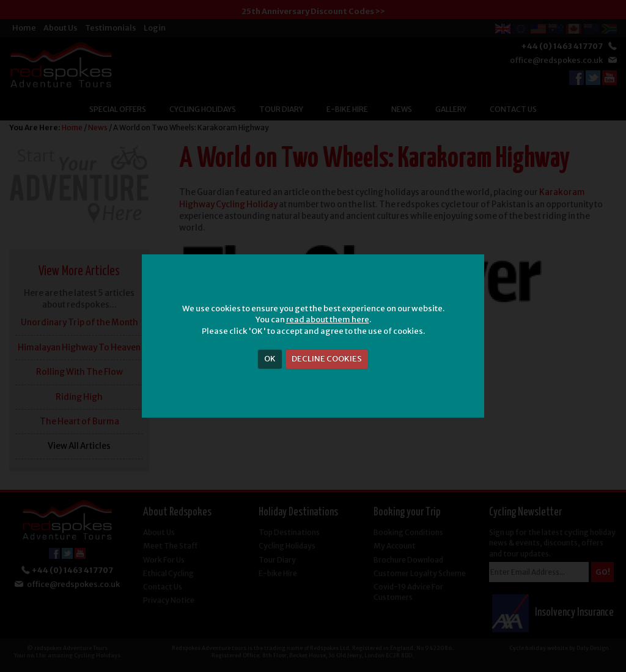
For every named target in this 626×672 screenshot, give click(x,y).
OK (270, 359)
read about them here (328, 319)
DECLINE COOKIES (327, 359)
